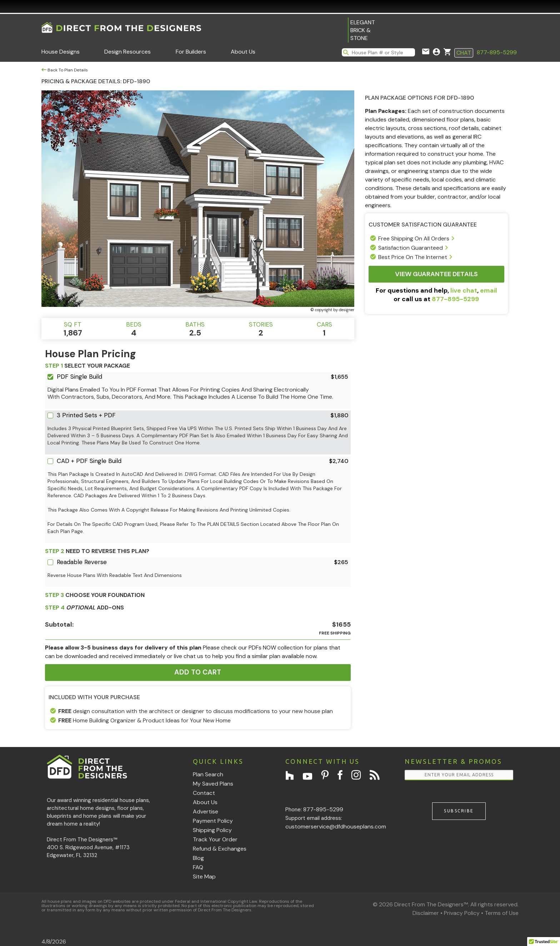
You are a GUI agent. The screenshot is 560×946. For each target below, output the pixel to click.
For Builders (191, 52)
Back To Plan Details (65, 70)
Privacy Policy (462, 913)
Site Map (204, 877)
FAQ (198, 867)
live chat (464, 290)
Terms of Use (502, 913)
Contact (204, 793)
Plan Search (208, 774)
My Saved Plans (213, 784)
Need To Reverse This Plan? (97, 551)
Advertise (206, 811)
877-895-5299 (497, 52)
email (489, 290)
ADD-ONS (84, 608)
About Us (243, 52)
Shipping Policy (212, 830)
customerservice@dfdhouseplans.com (336, 826)
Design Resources (127, 52)
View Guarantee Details (436, 274)
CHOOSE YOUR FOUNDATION (95, 595)
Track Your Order (215, 839)
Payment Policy (213, 821)
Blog (198, 858)
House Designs (61, 52)
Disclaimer (426, 913)
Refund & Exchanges (220, 849)
